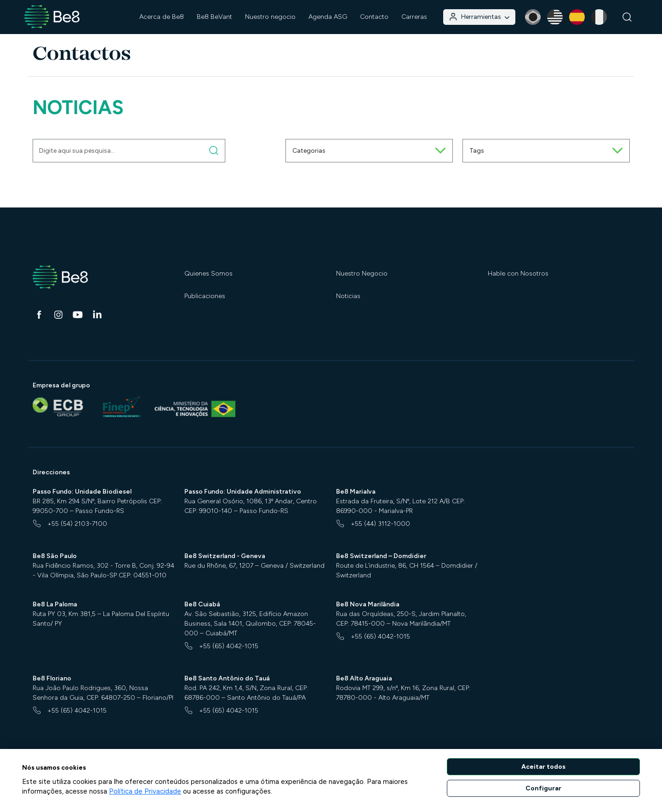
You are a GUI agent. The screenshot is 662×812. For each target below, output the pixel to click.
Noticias (348, 296)
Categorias (369, 151)
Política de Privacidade (145, 791)
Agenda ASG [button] (328, 17)
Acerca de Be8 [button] (162, 17)
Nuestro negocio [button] (270, 17)
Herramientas (479, 17)
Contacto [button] (374, 17)
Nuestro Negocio (362, 274)
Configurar (543, 788)
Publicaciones (205, 296)
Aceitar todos (543, 767)
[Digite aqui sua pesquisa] (214, 151)
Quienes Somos (208, 274)
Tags (546, 151)
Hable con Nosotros (518, 274)
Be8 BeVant (214, 17)
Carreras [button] (414, 17)
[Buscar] (627, 17)
